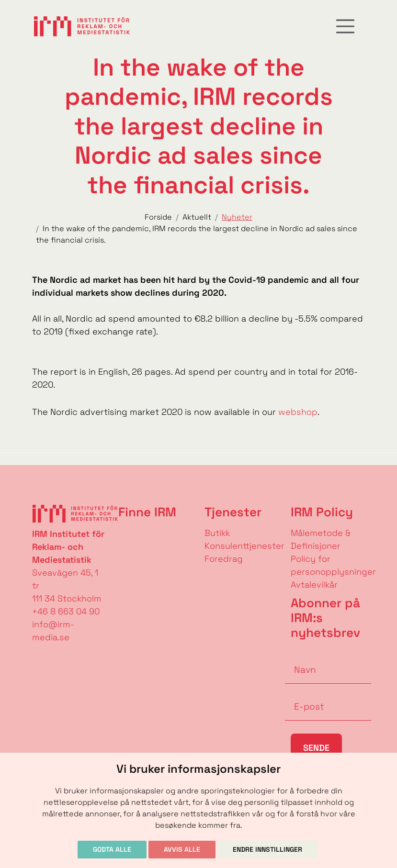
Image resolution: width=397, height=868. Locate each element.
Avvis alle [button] (182, 849)
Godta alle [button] (112, 849)
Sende (316, 748)
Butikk (217, 533)
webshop (298, 412)
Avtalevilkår (314, 584)
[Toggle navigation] (345, 26)
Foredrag (224, 559)
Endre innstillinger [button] (267, 849)
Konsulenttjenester (244, 546)
